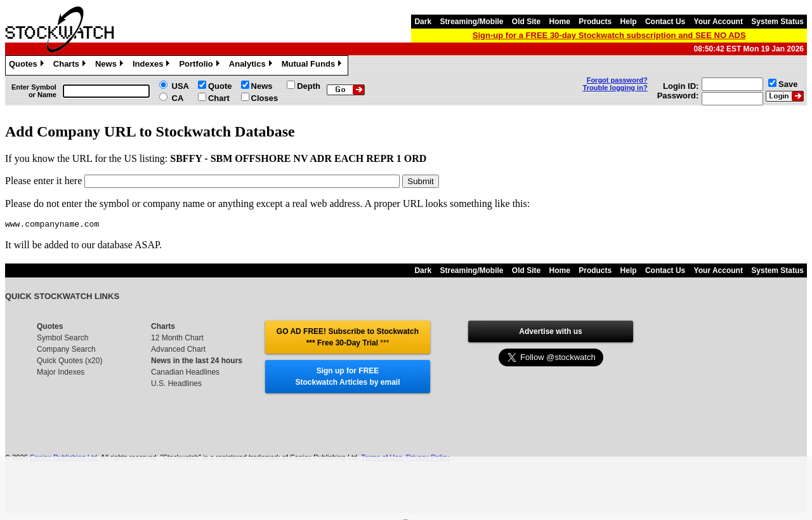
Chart (219, 98)
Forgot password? (617, 80)
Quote (220, 86)
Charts (71, 65)
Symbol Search (62, 340)
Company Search (66, 351)
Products (595, 22)
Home (560, 22)
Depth (309, 86)
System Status (777, 22)
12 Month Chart (177, 340)
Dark (423, 22)
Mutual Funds (313, 65)
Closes (265, 98)
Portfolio (200, 65)
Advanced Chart (178, 351)
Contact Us (665, 22)
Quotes (28, 65)
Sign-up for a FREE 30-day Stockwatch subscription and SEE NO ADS (609, 35)
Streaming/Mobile (471, 22)
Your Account (718, 22)
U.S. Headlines (176, 385)
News (111, 65)
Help (629, 22)
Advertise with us (550, 333)
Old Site (526, 22)
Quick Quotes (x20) (69, 363)
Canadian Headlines (185, 374)
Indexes (153, 65)
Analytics (252, 65)
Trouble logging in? (615, 88)
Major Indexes (61, 374)
